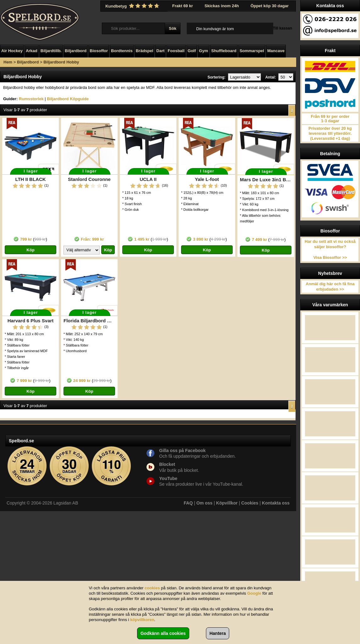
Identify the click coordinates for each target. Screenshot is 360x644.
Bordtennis (122, 51)
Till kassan (282, 28)
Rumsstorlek (31, 99)
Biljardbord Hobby (61, 62)
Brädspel (145, 51)
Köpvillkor (227, 503)
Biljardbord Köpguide (68, 99)
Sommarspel (252, 51)
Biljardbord (76, 51)
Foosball (176, 51)
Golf (192, 51)
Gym (204, 51)
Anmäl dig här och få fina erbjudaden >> (330, 287)
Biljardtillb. (51, 51)
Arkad (32, 51)
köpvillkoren (142, 620)
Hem (8, 62)
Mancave (276, 51)
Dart (160, 51)
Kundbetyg (133, 6)
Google (254, 593)
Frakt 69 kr (183, 6)
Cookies (250, 503)
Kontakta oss (276, 503)
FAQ (188, 503)
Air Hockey (12, 51)
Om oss (205, 503)
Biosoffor (99, 51)
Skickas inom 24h (222, 6)
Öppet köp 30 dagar (270, 6)
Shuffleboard (224, 51)
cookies (152, 588)
